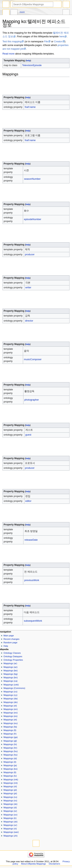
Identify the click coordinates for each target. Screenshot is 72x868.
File (46, 42)
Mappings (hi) (10, 744)
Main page (9, 636)
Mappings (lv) (10, 776)
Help (6, 646)
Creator (58, 42)
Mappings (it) (10, 762)
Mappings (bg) (10, 674)
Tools (66, 13)
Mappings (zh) (10, 836)
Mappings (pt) (10, 793)
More (22, 12)
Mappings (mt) (10, 783)
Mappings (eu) (10, 723)
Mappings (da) (10, 699)
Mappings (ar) (10, 663)
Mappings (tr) (10, 818)
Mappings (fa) (10, 727)
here (62, 37)
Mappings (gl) (10, 741)
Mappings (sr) (10, 811)
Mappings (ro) (10, 801)
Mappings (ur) (10, 825)
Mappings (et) (10, 720)
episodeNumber (33, 219)
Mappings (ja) (10, 765)
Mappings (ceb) (11, 685)
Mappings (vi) (10, 829)
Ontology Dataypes (13, 656)
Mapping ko (6, 13)
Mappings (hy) (10, 755)
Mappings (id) (10, 758)
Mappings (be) (10, 671)
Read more (9, 54)
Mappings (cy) (10, 695)
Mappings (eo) (10, 713)
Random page (10, 642)
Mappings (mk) (11, 779)
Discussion (14, 13)
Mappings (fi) (10, 730)
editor (28, 501)
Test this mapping (12, 42)
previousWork (32, 580)
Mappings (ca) (10, 681)
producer (30, 254)
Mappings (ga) (10, 737)
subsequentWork (33, 621)
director (29, 321)
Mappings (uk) (10, 822)
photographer (32, 400)
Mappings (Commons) (14, 688)
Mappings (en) (10, 709)
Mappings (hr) (10, 748)
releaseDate (31, 540)
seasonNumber (32, 179)
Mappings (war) (11, 832)
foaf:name (30, 107)
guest (28, 435)
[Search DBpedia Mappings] (33, 4)
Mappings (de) (10, 702)
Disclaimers (54, 864)
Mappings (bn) (10, 677)
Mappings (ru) (10, 797)
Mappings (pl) (10, 790)
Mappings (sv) (10, 815)
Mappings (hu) (10, 751)
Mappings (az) (10, 667)
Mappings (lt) (10, 772)
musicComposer (33, 359)
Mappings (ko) (10, 769)
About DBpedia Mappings (34, 864)
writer (28, 288)
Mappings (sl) (10, 808)
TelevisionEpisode (32, 65)
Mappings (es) (10, 716)
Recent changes (11, 639)
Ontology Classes (12, 653)
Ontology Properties (13, 660)
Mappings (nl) (10, 786)
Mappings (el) (10, 706)
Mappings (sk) (10, 804)
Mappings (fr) (10, 734)
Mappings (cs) (10, 692)
